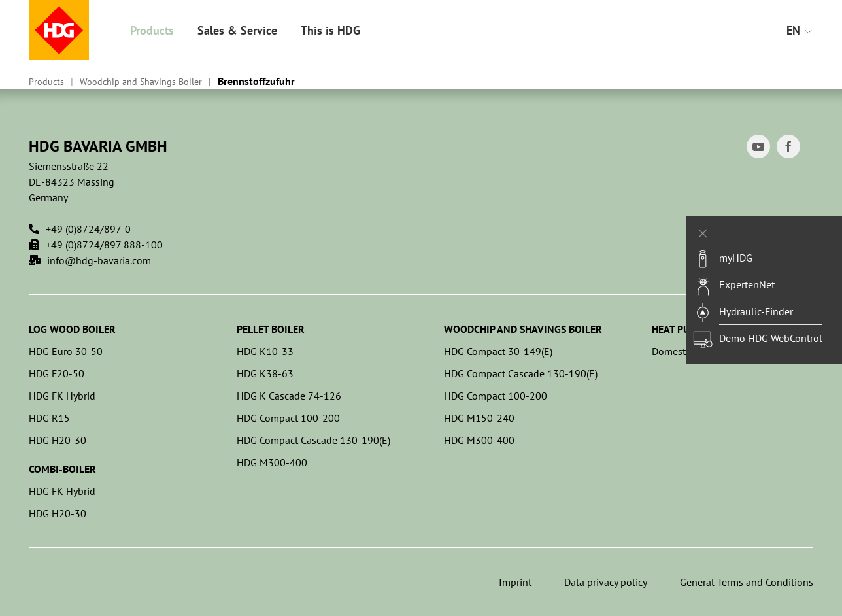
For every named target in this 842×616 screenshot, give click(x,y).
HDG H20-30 (58, 440)
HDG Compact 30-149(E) (498, 351)
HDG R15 (49, 418)
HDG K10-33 (265, 351)
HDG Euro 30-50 (66, 351)
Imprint (515, 582)
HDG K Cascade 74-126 (289, 396)
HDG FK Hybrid (62, 396)
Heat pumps (681, 329)
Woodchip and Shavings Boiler (141, 82)
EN (800, 30)
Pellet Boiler (271, 329)
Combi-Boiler (62, 469)
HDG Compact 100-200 (288, 418)
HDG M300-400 (272, 462)
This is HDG (330, 30)
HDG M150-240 (479, 418)
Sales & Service (237, 30)
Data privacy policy (606, 582)
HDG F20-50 (57, 373)
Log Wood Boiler (72, 329)
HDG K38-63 (265, 373)
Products (152, 30)
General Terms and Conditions (747, 582)
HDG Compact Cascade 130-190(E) (313, 440)
